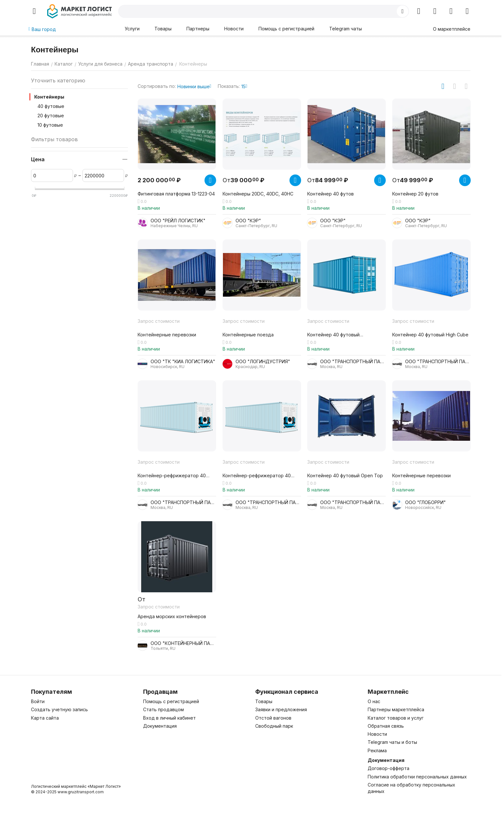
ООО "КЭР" (248, 221)
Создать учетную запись (59, 709)
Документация (160, 726)
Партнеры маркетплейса (396, 709)
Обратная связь (386, 726)
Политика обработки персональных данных (417, 777)
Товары (163, 29)
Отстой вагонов (273, 718)
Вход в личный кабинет (169, 718)
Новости (234, 29)
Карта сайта (45, 718)
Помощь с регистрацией (286, 29)
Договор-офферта (388, 768)
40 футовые (51, 106)
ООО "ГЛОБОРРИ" (425, 502)
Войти (38, 701)
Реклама (377, 750)
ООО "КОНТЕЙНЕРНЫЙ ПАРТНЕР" (183, 643)
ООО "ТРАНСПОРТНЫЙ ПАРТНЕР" (353, 361)
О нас (374, 701)
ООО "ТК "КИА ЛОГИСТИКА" (183, 361)
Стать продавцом (163, 709)
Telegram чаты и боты (392, 742)
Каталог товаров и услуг (396, 718)
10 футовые (50, 125)
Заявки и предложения (281, 709)
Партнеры (198, 29)
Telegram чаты (346, 29)
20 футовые (51, 116)
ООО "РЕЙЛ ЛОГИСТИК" (178, 221)
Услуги (132, 29)
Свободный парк (274, 726)
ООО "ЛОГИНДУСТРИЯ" (263, 361)
